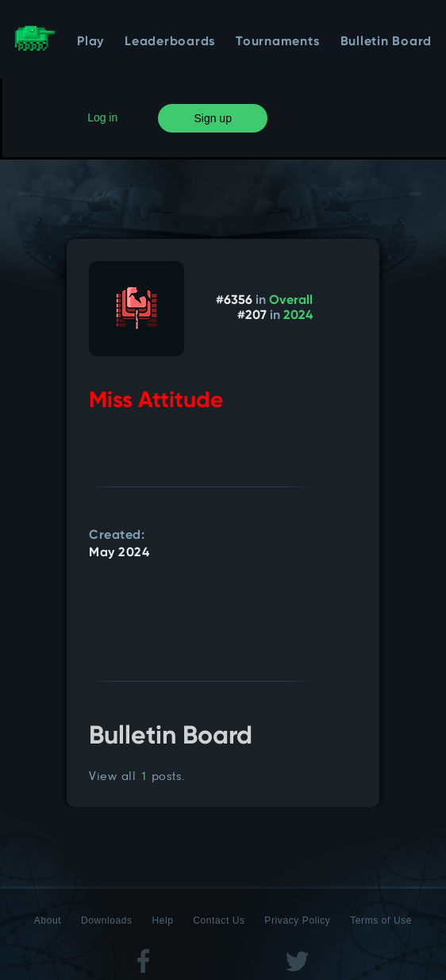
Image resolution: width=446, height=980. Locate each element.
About (48, 920)
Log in (102, 117)
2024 (298, 316)
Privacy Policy (297, 920)
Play (90, 42)
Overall (291, 301)
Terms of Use (381, 920)
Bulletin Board (386, 42)
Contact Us (219, 920)
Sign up (212, 118)
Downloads (107, 920)
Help (162, 920)
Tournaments (277, 42)
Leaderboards (170, 42)
